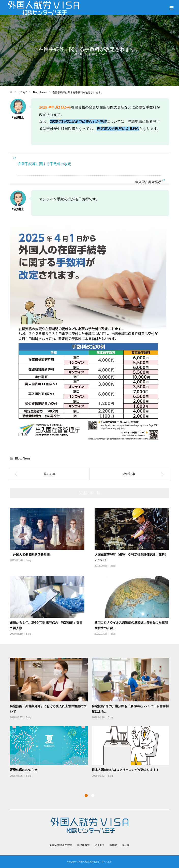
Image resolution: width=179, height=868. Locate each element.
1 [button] (86, 795)
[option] (92, 718)
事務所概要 (83, 845)
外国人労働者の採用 (61, 845)
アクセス (100, 845)
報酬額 (113, 845)
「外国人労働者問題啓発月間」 (31, 555)
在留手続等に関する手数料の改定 (44, 164)
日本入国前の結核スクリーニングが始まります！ (125, 770)
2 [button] (93, 795)
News (102, 54)
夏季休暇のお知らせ (24, 770)
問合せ (126, 845)
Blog (95, 54)
